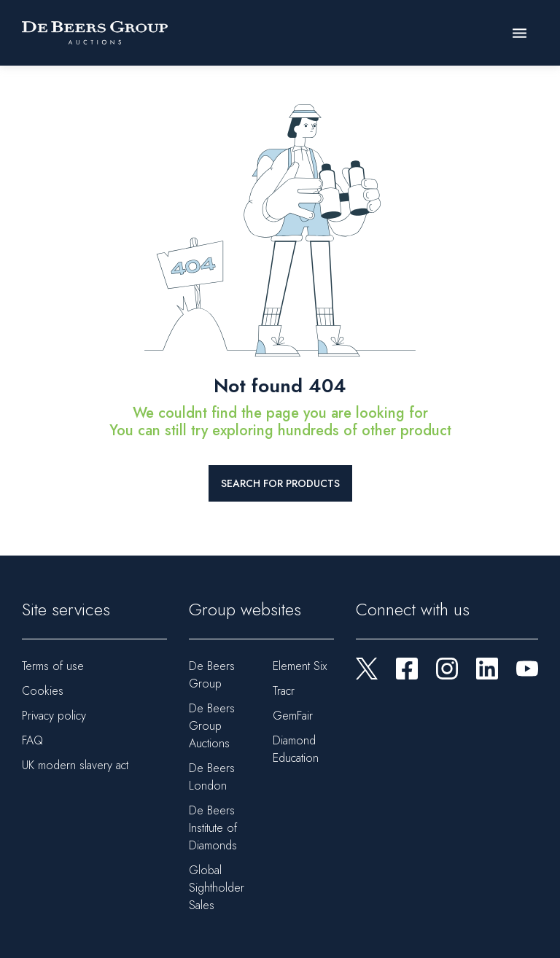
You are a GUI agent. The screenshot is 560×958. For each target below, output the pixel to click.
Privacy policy (54, 716)
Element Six (300, 666)
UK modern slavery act (75, 765)
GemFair (293, 716)
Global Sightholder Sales (217, 888)
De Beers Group (212, 675)
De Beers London (212, 777)
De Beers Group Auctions (212, 726)
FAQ (32, 740)
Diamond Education (296, 749)
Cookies (43, 691)
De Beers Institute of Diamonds (213, 828)
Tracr (284, 691)
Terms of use (53, 666)
